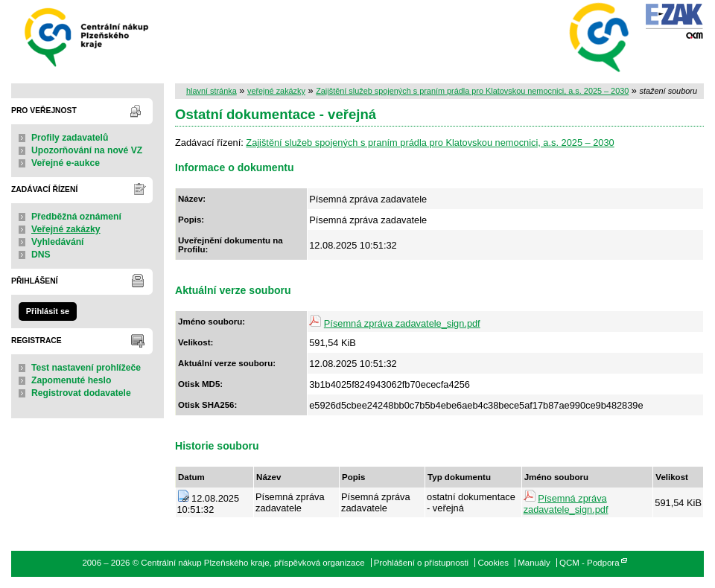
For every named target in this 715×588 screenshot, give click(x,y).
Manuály (534, 563)
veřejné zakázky (276, 91)
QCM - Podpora (590, 563)
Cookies (493, 563)
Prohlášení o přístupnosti (421, 563)
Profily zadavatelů (70, 138)
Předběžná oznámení (76, 217)
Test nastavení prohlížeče (86, 368)
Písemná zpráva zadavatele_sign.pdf (402, 323)
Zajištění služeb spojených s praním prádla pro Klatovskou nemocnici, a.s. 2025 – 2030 (472, 91)
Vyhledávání (58, 242)
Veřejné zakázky (66, 229)
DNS (41, 255)
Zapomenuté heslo (71, 380)
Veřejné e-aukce (66, 163)
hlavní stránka (212, 91)
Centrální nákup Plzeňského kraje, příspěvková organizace (88, 36)
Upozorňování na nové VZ (87, 150)
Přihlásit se (48, 311)
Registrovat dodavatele (81, 393)
